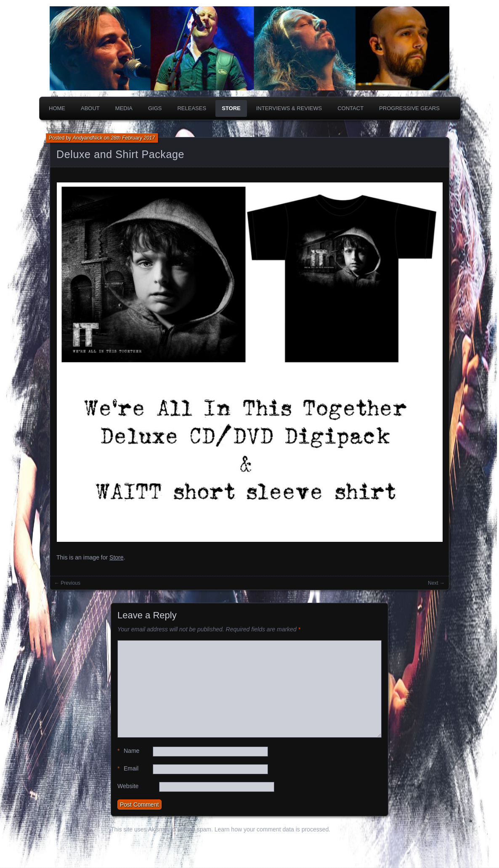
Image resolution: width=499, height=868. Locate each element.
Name (128, 751)
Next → (436, 583)
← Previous (67, 583)
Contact (350, 108)
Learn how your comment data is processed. (272, 829)
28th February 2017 (133, 138)
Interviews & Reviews (289, 108)
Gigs (155, 108)
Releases (192, 108)
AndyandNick (88, 138)
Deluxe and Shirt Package (120, 154)
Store (231, 108)
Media (124, 108)
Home (57, 108)
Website (128, 786)
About (90, 108)
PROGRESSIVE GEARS (409, 108)
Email (128, 769)
